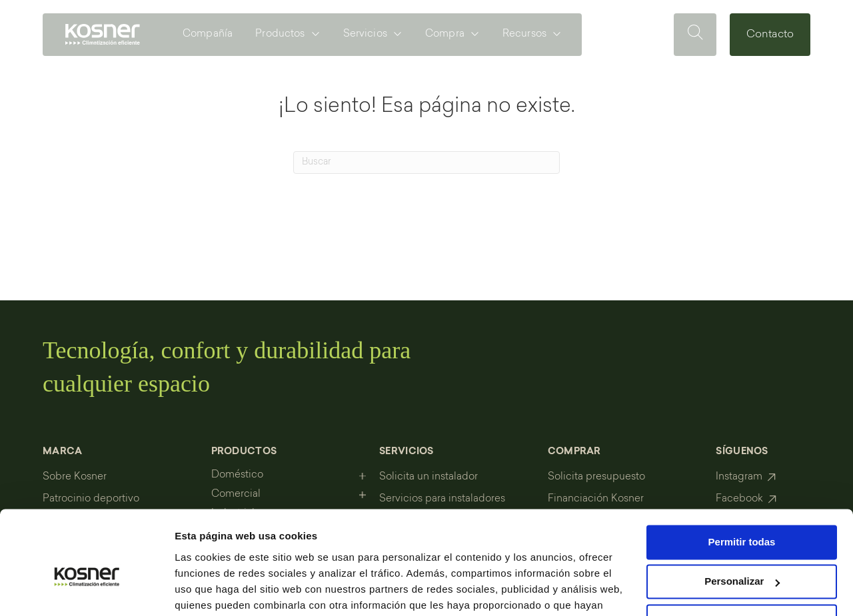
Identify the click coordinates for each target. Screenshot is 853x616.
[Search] (426, 162)
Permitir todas (742, 474)
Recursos (524, 34)
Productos (280, 34)
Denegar (742, 553)
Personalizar (742, 513)
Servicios (365, 34)
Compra (445, 34)
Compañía (208, 34)
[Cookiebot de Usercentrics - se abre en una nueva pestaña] (86, 590)
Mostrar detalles (214, 590)
